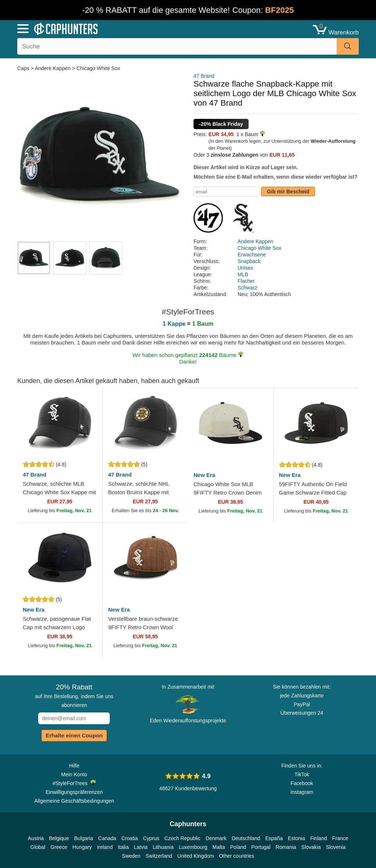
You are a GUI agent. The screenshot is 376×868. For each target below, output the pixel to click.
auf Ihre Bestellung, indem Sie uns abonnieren (74, 696)
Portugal (261, 847)
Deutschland (246, 838)
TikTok (302, 774)
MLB (243, 274)
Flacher (246, 281)
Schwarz (247, 288)
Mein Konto (74, 774)
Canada (107, 838)
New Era (204, 475)
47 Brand (204, 76)
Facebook (302, 783)
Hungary (82, 847)
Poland (238, 847)
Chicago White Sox (98, 68)
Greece (59, 847)
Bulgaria (84, 838)
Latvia (141, 847)
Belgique (59, 838)
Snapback (249, 261)
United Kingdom (196, 856)
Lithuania (163, 847)
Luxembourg (193, 847)
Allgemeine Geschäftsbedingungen (74, 801)
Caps (24, 68)
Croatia (129, 838)
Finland (319, 838)
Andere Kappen (53, 68)
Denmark (216, 838)
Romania (286, 847)
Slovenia (336, 847)
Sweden (131, 856)
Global (38, 847)
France (340, 838)
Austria (36, 838)
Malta (219, 847)
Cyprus (151, 838)
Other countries (236, 856)
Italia (123, 847)
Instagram (302, 792)
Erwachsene (252, 255)
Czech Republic (182, 838)
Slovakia (311, 847)
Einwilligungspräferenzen (74, 792)
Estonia (297, 838)
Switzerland (159, 856)
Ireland (105, 847)
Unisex (245, 268)
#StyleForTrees (74, 783)
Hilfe (74, 766)
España (274, 838)
